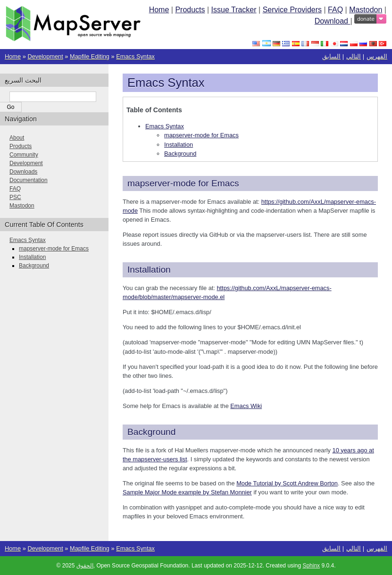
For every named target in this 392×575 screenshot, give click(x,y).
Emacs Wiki (246, 406)
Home (159, 10)
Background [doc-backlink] (151, 432)
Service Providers (292, 10)
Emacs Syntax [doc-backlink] (166, 83)
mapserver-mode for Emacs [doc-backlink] (183, 183)
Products (190, 10)
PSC (15, 197)
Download (333, 21)
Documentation (29, 180)
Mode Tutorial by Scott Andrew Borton (287, 483)
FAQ (335, 10)
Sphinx (311, 566)
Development (45, 56)
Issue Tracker (234, 10)
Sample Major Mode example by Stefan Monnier (187, 492)
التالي (354, 56)
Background (180, 154)
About (17, 138)
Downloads (23, 172)
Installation (179, 145)
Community (24, 155)
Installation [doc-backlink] (149, 270)
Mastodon (366, 10)
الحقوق (85, 566)
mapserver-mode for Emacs (201, 135)
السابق (331, 56)
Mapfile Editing (90, 56)
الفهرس (377, 56)
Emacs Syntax (135, 56)
